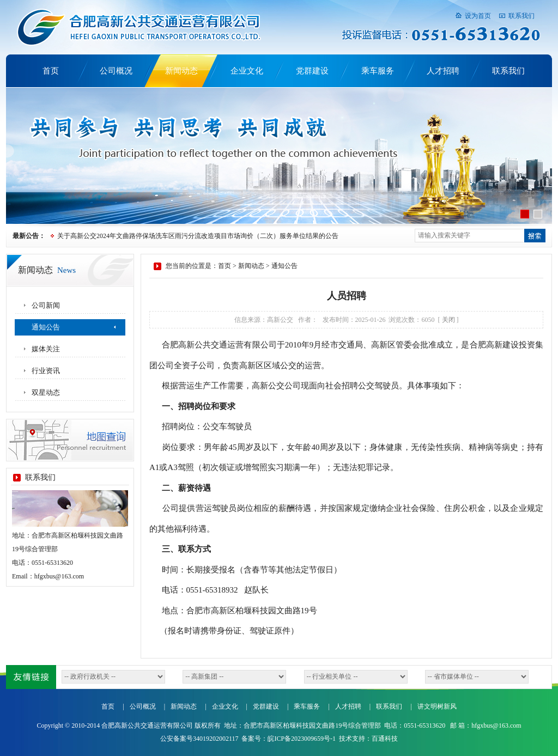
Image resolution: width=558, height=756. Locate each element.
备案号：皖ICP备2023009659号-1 (289, 739)
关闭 (448, 320)
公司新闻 (46, 305)
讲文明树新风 (437, 706)
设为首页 (478, 16)
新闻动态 (181, 71)
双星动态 (46, 392)
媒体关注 (46, 349)
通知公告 (46, 327)
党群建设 (312, 71)
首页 (51, 71)
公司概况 (116, 71)
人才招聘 (443, 71)
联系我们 (521, 16)
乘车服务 (378, 71)
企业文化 (247, 71)
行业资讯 (46, 371)
